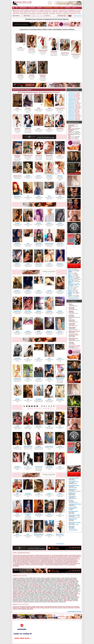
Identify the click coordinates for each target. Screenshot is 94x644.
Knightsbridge (58, 590)
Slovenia (57, 608)
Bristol (24, 579)
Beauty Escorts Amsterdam (74, 12)
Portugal (42, 608)
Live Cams (79, 10)
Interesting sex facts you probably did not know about (41, 561)
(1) (49, 223)
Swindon (51, 599)
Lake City (71, 590)
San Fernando (33, 598)
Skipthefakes (46, 13)
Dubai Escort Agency (63, 12)
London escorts (55, 10)
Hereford (59, 588)
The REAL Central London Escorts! (43, 555)
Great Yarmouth (57, 586)
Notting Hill (42, 595)
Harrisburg (45, 588)
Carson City (29, 583)
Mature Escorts (72, 113)
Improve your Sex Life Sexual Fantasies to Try (67, 559)
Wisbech (44, 602)
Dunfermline (54, 585)
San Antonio (18, 598)
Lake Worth (76, 590)
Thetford (24, 601)
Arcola (63, 579)
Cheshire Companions (25, 10)
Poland (38, 608)
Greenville (15, 588)
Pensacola (44, 596)
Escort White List (41, 12)
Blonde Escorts (72, 106)
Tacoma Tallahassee (58, 599)
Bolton (18, 582)
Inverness (54, 589)
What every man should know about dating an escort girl (43, 558)
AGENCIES (39, 8)
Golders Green (50, 586)
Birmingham (74, 578)
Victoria (37, 601)
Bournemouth (27, 582)
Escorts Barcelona (24, 13)
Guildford (26, 588)
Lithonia (55, 591)
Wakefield (41, 601)
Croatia (38, 607)
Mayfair (15, 594)
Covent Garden (53, 584)
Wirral (41, 602)
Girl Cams (77, 102)
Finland (59, 607)
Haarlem (31, 578)
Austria (20, 607)
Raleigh (36, 597)
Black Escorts (71, 111)
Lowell (24, 592)
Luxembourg (23, 608)
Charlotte (45, 583)
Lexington (44, 591)
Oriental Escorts (72, 109)
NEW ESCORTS (23, 8)
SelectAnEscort (74, 13)
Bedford (43, 580)
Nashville (66, 594)
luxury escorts (39, 13)
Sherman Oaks (74, 598)
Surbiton (41, 599)
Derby (31, 585)
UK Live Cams (77, 97)
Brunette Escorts (72, 107)
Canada (33, 607)
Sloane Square (22, 599)
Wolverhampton (55, 602)
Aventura (15, 580)
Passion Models (16, 13)
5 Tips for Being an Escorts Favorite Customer (23, 555)
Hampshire (31, 588)
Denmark (55, 607)
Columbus (46, 584)
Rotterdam (22, 578)
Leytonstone (50, 591)
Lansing (25, 591)
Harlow (40, 588)
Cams (78, 99)
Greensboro (77, 586)
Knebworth (51, 590)
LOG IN (74, 8)
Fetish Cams (77, 105)
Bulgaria (29, 607)
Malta (28, 608)
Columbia (41, 584)
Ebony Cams (77, 111)
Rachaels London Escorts (45, 10)
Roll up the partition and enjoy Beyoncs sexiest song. (57, 564)
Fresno (30, 586)
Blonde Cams (78, 106)
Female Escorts (72, 102)
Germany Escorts (72, 98)
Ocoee (51, 595)
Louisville (20, 592)
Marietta (59, 592)
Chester (60, 583)
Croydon (68, 584)
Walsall (46, 601)
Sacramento (64, 597)
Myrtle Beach (60, 594)
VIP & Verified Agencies (45, 92)
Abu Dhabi (39, 579)
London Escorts (66, 13)
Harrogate (50, 588)
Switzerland (70, 608)
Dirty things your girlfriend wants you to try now (45, 559)
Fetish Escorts (71, 105)
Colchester (27, 584)
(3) (49, 331)
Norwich (37, 595)
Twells (28, 601)
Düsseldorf (57, 578)
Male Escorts (71, 101)
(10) (60, 358)
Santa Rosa (59, 598)
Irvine (65, 589)
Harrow (55, 588)
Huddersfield (21, 589)
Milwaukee (45, 594)
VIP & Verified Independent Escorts (28, 92)
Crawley (64, 584)
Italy (18, 608)
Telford (69, 599)
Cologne (53, 578)
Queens (32, 597)
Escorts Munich (32, 13)
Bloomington (72, 580)
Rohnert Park (55, 597)
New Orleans (71, 594)
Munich (38, 578)
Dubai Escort (55, 12)
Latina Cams (77, 114)
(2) (17, 291)
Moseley (54, 594)
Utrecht (26, 578)
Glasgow (15, 579)
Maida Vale (37, 592)
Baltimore (24, 580)
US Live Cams (77, 95)
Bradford (38, 582)
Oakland (47, 595)
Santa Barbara (53, 598)
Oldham (63, 595)
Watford (56, 601)
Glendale (44, 586)
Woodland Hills (62, 602)
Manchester (68, 578)
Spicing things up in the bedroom (22, 564)
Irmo (62, 589)
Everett (18, 586)
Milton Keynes (39, 594)
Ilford (36, 589)
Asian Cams (78, 109)
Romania (47, 608)
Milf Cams (77, 113)
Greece (73, 607)
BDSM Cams (78, 119)
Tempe (20, 601)
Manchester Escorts (35, 10)
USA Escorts (71, 95)
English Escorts (72, 115)
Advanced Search (78, 16)
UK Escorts (71, 97)
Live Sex (56, 8)
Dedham (23, 585)
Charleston (40, 583)
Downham (48, 585)
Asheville (67, 579)
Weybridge (26, 602)
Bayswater (34, 580)
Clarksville (75, 583)
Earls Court (60, 585)
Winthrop (37, 602)
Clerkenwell (16, 584)
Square (28, 599)
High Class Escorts (72, 103)
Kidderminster (34, 590)
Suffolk (32, 599)
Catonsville (34, 583)
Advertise (68, 8)
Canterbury (19, 583)
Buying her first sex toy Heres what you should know (41, 562)
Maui (76, 592)
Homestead (75, 588)
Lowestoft (28, 592)
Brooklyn (58, 582)
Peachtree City (37, 596)
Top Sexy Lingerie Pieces (23, 561)
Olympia (67, 595)
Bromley (51, 582)
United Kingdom (22, 609)
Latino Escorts (71, 114)
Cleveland (21, 584)
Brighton (42, 582)
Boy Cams (76, 101)
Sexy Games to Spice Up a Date (64, 558)
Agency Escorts (72, 94)
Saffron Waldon (70, 597)
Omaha (71, 595)
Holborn (64, 588)
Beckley (39, 580)
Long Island (75, 591)
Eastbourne (66, 585)
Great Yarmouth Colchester (68, 586)
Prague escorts (49, 12)
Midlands (33, 594)
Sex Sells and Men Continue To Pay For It (59, 556)
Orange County (16, 596)
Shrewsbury (16, 599)
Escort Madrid (52, 13)
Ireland (15, 608)
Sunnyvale (36, 599)
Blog (62, 8)
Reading (41, 597)
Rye (59, 597)
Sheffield (68, 598)
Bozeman (33, 582)
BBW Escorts (71, 110)
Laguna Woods (65, 590)
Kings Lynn (46, 590)
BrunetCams (78, 107)
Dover (44, 585)
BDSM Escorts (71, 119)
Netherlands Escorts (73, 99)
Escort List (34, 12)
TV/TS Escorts (71, 118)
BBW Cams (77, 110)
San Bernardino (25, 598)
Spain (61, 608)
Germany (68, 607)
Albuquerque (48, 579)
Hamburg (43, 578)
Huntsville (32, 589)
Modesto (50, 594)
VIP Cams (79, 103)
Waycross (61, 601)
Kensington (24, 590)
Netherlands (33, 608)
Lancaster (20, 591)
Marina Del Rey (65, 592)
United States (30, 609)
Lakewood (15, 591)
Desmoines (35, 585)
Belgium (24, 607)
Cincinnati (70, 583)
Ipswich (59, 589)
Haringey (36, 588)
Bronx (54, 582)
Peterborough (57, 596)
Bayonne (29, 580)
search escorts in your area (74, 611)
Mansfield (54, 592)
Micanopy (28, 594)
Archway (58, 579)
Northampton (31, 595)
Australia (15, 607)
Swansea (46, 599)
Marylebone (72, 592)
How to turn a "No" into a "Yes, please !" (35, 565)
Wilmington (31, 602)
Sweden (65, 608)
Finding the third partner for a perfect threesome (52, 560)
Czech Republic (48, 607)
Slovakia (52, 608)
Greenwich (21, 588)
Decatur (18, 585)
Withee (49, 602)
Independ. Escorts (72, 93)
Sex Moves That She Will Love (22, 562)
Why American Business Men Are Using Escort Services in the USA (33, 556)
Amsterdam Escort (63, 10)
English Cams (78, 115)
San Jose (46, 598)
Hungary (77, 607)
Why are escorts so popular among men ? (55, 565)
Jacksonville (74, 589)
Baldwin (19, 580)
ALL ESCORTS (32, 8)
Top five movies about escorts (37, 564)
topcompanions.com (72, 10)
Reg (17, 8)
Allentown (54, 579)
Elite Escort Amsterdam (18, 12)
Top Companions (48, 8)
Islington (69, 589)
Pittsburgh (75, 596)
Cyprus (42, 607)
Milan (34, 579)
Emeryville (77, 585)
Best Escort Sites (28, 12)
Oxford (28, 579)
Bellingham (48, 580)
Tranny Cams (78, 118)
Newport (26, 595)
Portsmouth (20, 597)
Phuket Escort (59, 13)
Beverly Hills (54, 580)
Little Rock (60, 591)
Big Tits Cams (77, 117)
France (64, 607)
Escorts (79, 13)
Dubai (43, 579)
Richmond (49, 597)
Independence (41, 589)
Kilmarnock (40, 590)
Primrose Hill (27, 597)
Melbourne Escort (16, 10)
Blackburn (66, 580)
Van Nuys (32, 601)
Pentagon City (50, 596)
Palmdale (31, 596)
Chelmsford (51, 583)
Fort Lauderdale (24, 586)
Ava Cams (78, 93)
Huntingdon (27, 589)
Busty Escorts (71, 117)
